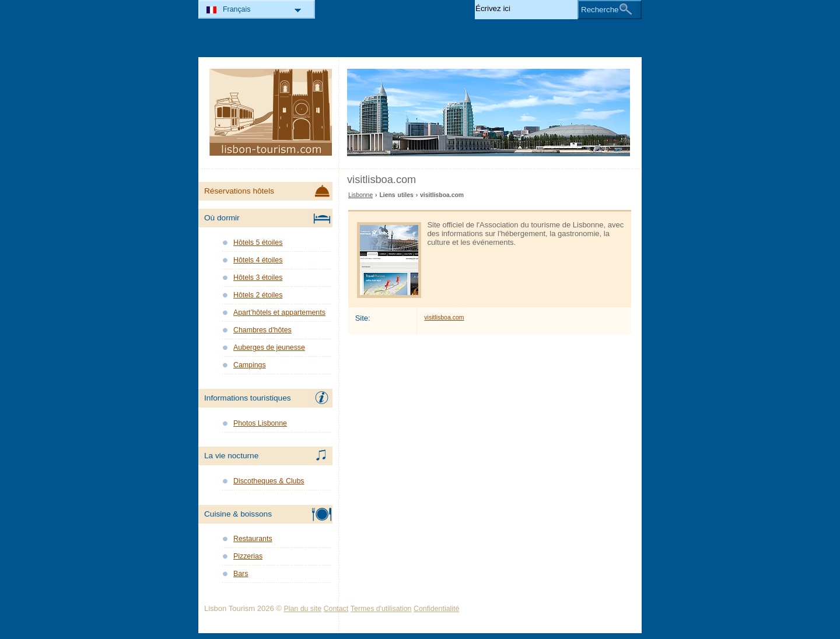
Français (237, 9)
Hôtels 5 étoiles (258, 243)
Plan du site (303, 609)
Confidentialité (436, 609)
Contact (336, 609)
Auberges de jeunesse (269, 347)
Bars (241, 574)
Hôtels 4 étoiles (258, 260)
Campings (250, 365)
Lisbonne (360, 195)
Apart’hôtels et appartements (279, 313)
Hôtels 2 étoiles (258, 295)
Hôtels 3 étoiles (258, 278)
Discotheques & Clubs (269, 481)
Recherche (600, 10)
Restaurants (253, 539)
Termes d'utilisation (381, 609)
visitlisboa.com (444, 317)
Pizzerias (248, 556)
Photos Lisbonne (260, 423)
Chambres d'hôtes (262, 330)
